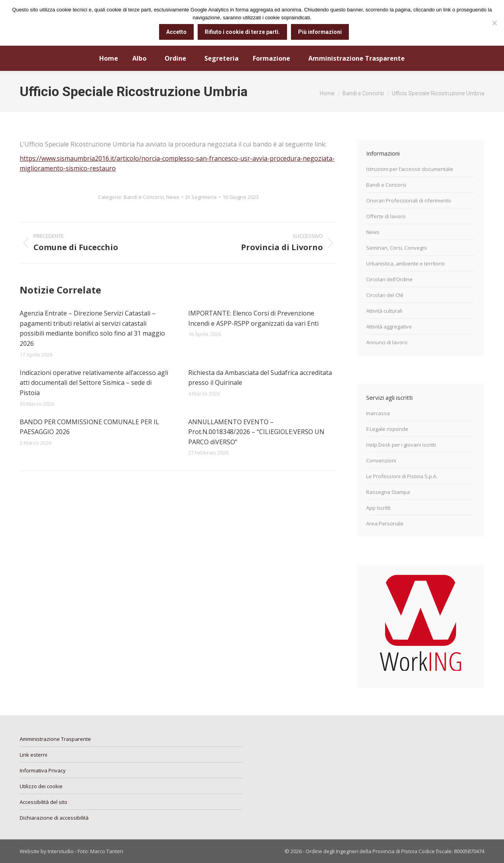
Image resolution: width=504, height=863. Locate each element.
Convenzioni (381, 460)
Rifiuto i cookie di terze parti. (242, 32)
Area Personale (385, 523)
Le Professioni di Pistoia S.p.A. (402, 476)
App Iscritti (378, 508)
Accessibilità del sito (44, 802)
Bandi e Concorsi (144, 197)
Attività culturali (384, 311)
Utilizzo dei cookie (41, 786)
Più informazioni (320, 32)
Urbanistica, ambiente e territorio (406, 264)
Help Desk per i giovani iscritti (401, 445)
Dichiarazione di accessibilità (54, 818)
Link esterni (33, 755)
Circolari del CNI (385, 295)
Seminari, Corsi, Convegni (397, 248)
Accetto (176, 32)
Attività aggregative (389, 327)
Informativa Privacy (43, 770)
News (173, 197)
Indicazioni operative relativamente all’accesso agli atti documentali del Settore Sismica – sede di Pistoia (94, 383)
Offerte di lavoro (386, 216)
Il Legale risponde (387, 429)
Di (201, 197)
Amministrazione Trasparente (55, 739)
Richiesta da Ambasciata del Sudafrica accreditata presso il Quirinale (260, 378)
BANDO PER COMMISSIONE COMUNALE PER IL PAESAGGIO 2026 (89, 427)
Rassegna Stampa (388, 492)
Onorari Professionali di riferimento (409, 200)
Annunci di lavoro (387, 342)
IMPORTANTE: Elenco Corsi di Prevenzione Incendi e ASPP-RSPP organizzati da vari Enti (253, 318)
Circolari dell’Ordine (389, 279)
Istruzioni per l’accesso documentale (410, 169)
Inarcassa (378, 413)
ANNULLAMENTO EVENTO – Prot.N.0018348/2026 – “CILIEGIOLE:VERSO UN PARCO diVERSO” (256, 432)
